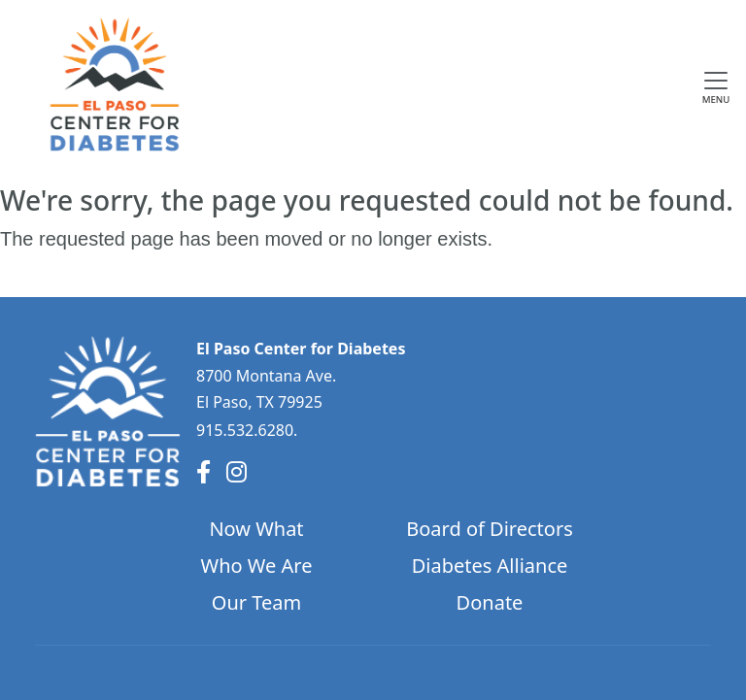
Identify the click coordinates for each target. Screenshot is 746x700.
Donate (490, 602)
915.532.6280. (247, 430)
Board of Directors (490, 529)
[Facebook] (203, 472)
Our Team (256, 602)
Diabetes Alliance (490, 566)
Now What (256, 529)
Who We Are (257, 566)
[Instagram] (237, 472)
